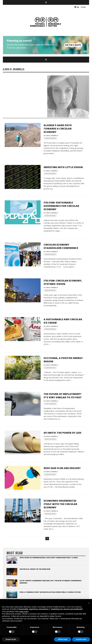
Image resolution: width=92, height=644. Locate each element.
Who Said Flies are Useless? (62, 468)
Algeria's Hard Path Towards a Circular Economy (58, 129)
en (84, 7)
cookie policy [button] (24, 612)
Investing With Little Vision (63, 167)
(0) (77, 7)
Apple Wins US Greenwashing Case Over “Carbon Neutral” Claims (49, 558)
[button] (89, 603)
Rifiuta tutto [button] (63, 639)
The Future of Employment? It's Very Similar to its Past (63, 396)
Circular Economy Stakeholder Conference (61, 246)
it (82, 7)
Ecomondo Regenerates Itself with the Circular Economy (60, 504)
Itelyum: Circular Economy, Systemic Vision (63, 282)
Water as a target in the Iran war (35, 569)
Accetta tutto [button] (81, 639)
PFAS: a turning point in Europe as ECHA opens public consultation (50, 592)
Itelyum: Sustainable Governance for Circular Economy (61, 206)
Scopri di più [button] (11, 639)
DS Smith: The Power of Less (62, 433)
